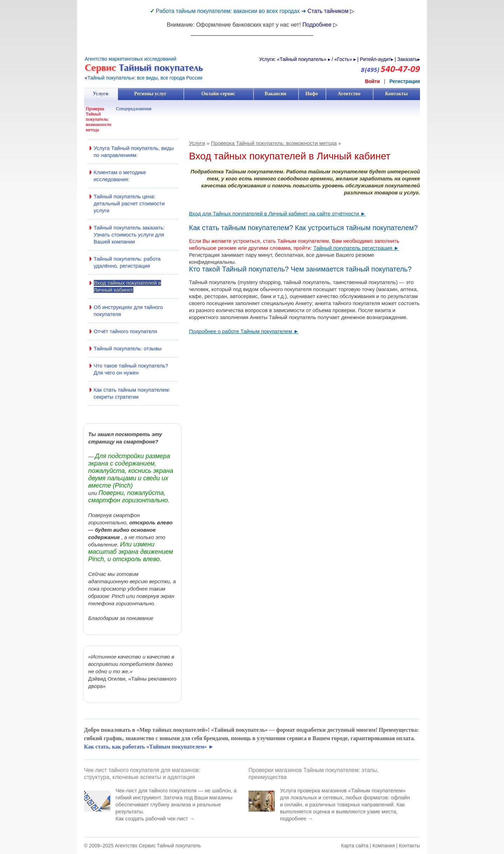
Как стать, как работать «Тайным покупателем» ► (149, 747)
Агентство (349, 94)
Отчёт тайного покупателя (126, 331)
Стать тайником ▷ (331, 11)
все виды (147, 78)
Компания (384, 846)
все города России (181, 78)
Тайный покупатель (110, 78)
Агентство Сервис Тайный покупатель (158, 846)
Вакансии (276, 94)
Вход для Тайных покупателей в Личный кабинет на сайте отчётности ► (277, 213)
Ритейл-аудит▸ (376, 59)
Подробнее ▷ (320, 25)
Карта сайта (355, 846)
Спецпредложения (134, 108)
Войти (373, 81)
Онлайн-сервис (218, 94)
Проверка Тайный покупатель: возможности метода (99, 119)
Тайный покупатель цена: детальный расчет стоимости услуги (129, 203)
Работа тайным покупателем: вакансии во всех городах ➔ (232, 11)
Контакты (396, 94)
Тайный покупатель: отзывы (128, 348)
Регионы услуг (150, 94)
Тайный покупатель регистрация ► (356, 248)
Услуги (101, 94)
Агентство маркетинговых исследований (131, 59)
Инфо (312, 94)
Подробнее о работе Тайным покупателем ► (244, 331)
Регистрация (405, 81)
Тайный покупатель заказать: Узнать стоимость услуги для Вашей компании (129, 235)
